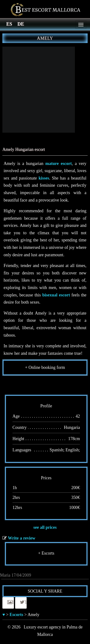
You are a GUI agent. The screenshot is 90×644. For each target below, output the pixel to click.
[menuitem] (9, 24)
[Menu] (81, 25)
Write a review (22, 538)
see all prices (45, 527)
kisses (44, 178)
